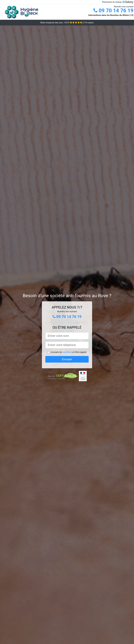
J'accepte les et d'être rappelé (68, 352)
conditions (67, 352)
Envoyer (67, 359)
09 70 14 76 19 (113, 11)
